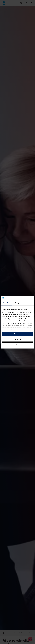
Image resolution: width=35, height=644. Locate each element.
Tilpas (18, 339)
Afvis (18, 345)
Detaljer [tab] (17, 303)
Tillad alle (17, 334)
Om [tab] (29, 303)
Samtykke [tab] (6, 303)
